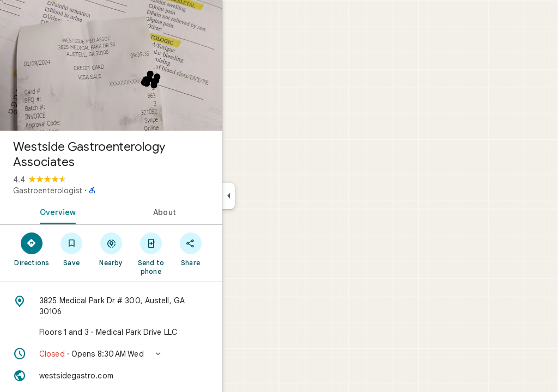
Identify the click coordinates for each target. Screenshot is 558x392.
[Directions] (71, 249)
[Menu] (20, 19)
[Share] (230, 249)
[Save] (111, 249)
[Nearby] (151, 249)
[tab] (95, 211)
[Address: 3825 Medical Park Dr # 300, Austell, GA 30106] (150, 306)
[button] (150, 354)
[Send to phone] (190, 253)
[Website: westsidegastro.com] (150, 376)
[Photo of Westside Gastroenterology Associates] (150, 65)
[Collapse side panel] (268, 196)
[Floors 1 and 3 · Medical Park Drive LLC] (150, 332)
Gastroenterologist (87, 191)
